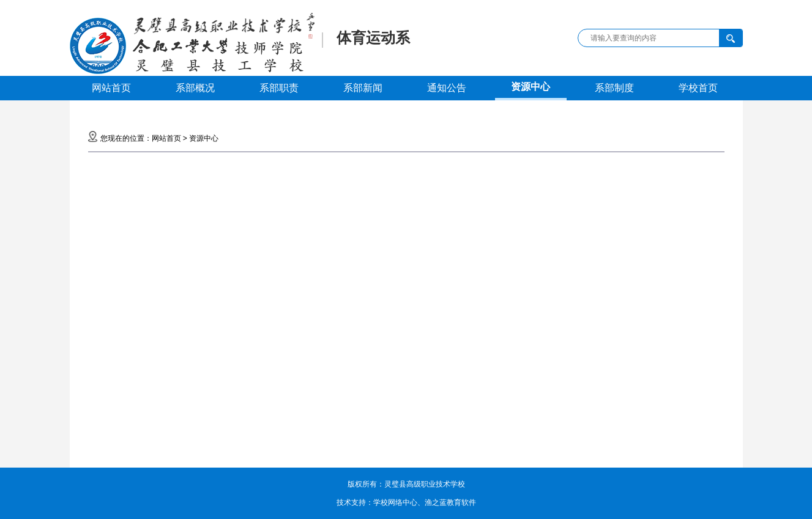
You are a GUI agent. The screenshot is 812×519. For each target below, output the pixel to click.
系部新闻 (363, 88)
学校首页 (698, 88)
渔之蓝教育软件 (450, 502)
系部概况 (195, 88)
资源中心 (531, 87)
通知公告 (447, 88)
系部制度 (614, 88)
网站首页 (111, 88)
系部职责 (279, 88)
